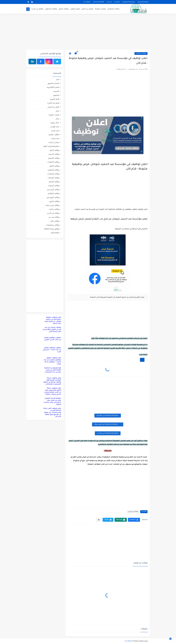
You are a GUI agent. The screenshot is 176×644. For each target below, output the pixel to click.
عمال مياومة (55, 123)
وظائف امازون (54, 201)
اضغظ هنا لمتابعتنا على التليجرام (108, 416)
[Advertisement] (88, 32)
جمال (57, 119)
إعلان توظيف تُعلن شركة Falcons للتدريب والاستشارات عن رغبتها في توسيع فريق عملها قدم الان (52, 413)
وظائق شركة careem (52, 229)
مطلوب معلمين (54, 134)
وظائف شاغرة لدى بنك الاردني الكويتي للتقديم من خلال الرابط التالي (52, 330)
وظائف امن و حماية (52, 205)
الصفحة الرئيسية (143, 2)
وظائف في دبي (54, 217)
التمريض (56, 91)
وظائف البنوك (54, 150)
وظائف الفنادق (54, 182)
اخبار (58, 79)
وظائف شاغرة (54, 209)
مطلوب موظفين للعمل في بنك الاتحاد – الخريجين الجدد (52, 350)
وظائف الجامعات (53, 162)
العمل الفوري (75, 9)
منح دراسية (55, 138)
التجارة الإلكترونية (53, 87)
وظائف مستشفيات (53, 225)
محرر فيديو (55, 130)
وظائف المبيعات (54, 186)
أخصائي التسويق (53, 83)
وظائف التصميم (54, 158)
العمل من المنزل (53, 107)
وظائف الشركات (53, 178)
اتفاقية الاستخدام (99, 2)
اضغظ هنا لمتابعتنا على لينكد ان (108, 433)
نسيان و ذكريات (54, 142)
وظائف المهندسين (53, 197)
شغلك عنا (87, 2)
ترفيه (57, 111)
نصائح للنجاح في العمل (51, 146)
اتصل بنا (117, 2)
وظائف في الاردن (37, 9)
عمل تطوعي (55, 126)
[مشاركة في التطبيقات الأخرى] (99, 520)
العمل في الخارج (87, 9)
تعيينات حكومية (100, 9)
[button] (134, 520)
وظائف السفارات (53, 174)
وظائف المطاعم (114, 9)
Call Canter (55, 233)
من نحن (109, 2)
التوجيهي (56, 95)
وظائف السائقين (51, 9)
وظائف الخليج (64, 9)
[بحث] (28, 9)
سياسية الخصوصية (129, 2)
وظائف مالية (55, 221)
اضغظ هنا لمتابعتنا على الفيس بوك (108, 424)
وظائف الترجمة (54, 154)
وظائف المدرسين (53, 189)
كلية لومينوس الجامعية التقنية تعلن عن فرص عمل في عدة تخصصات (53, 370)
